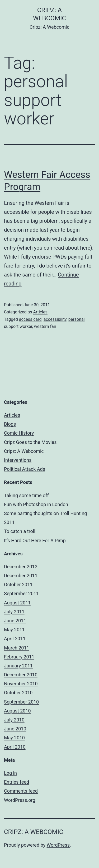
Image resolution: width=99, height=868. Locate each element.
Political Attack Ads (25, 469)
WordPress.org (20, 800)
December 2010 (21, 675)
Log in (10, 773)
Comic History (19, 433)
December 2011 (21, 576)
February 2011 (19, 657)
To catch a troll (20, 531)
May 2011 (14, 630)
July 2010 (14, 720)
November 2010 (21, 684)
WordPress (58, 845)
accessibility (55, 319)
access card (30, 319)
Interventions (18, 460)
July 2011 (14, 612)
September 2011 (21, 593)
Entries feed (16, 782)
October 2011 (18, 585)
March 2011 (17, 648)
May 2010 (14, 738)
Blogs (10, 424)
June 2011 (15, 621)
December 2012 (21, 567)
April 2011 (15, 639)
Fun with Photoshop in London (36, 504)
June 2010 (15, 729)
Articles (40, 312)
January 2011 (18, 666)
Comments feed (21, 791)
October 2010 (18, 693)
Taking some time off (26, 495)
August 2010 (17, 711)
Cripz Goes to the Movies (30, 442)
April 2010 (15, 747)
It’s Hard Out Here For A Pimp (35, 540)
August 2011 (17, 603)
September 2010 (21, 702)
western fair (45, 326)
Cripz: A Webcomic (24, 451)
